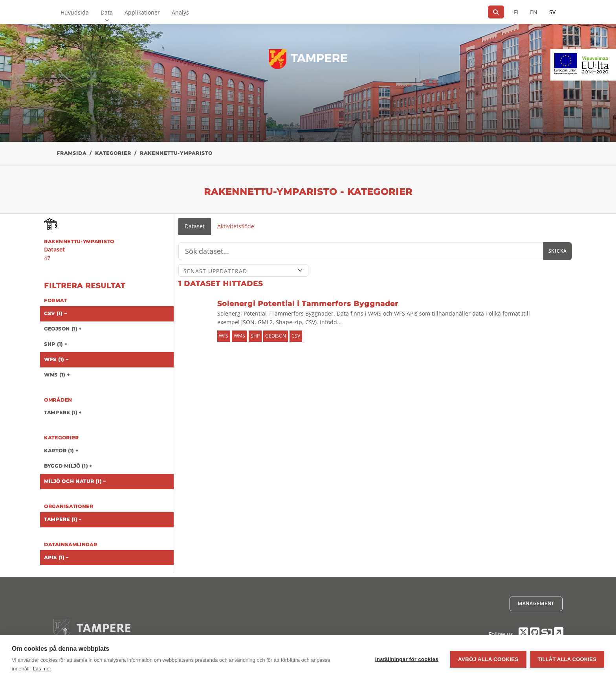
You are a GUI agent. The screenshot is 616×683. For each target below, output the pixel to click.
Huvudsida (75, 12)
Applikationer (142, 12)
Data (107, 12)
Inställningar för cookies (406, 659)
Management (536, 603)
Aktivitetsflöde (236, 226)
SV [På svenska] (552, 12)
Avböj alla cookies (488, 659)
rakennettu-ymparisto (176, 153)
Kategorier (113, 153)
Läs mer (42, 669)
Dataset (195, 226)
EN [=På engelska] (534, 12)
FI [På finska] (516, 12)
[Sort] (243, 270)
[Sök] (496, 12)
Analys (180, 12)
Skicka (558, 251)
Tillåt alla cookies (567, 659)
